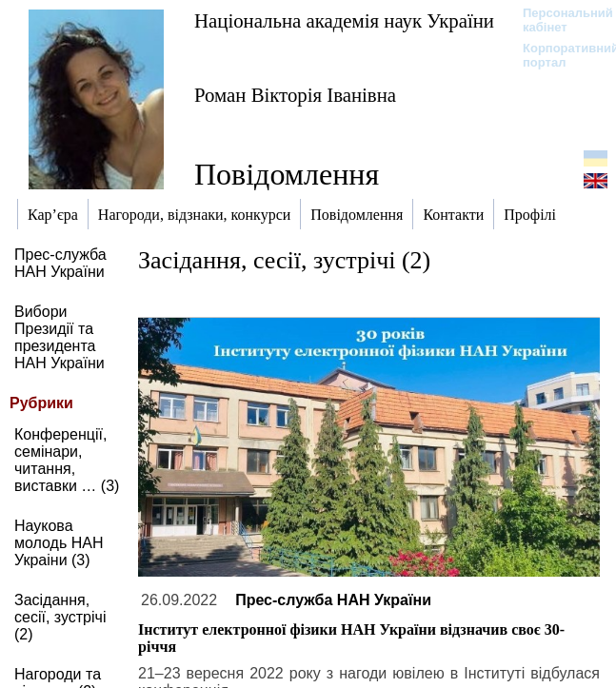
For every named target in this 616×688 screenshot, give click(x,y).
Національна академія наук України (344, 20)
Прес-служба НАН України (60, 263)
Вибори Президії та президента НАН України (60, 337)
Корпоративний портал (558, 55)
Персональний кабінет (558, 20)
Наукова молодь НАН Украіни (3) (59, 543)
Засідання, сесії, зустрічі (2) (60, 617)
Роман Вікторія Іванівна (295, 95)
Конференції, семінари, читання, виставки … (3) (67, 460)
